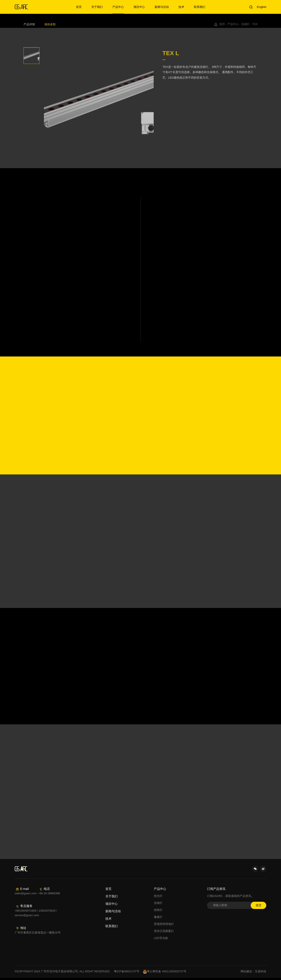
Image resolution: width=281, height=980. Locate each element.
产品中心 (118, 7)
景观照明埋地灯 (164, 924)
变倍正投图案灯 (164, 931)
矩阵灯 (158, 910)
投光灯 (158, 896)
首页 (79, 7)
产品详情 (29, 27)
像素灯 (158, 917)
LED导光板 (161, 938)
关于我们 (97, 7)
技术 (181, 7)
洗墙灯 (246, 27)
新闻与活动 (162, 7)
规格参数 (50, 27)
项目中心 (139, 7)
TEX (255, 27)
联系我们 (200, 7)
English (262, 7)
